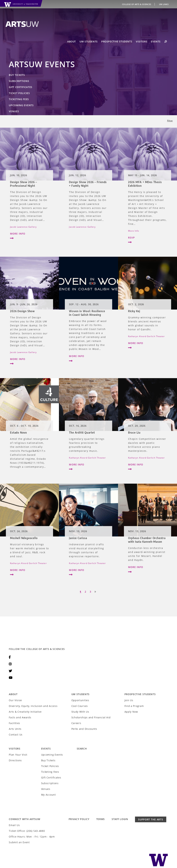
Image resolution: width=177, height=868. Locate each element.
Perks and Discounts (84, 729)
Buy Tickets (17, 75)
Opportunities (80, 700)
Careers (76, 723)
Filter (170, 121)
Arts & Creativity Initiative (25, 712)
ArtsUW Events (42, 64)
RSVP (148, 241)
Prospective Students (117, 41)
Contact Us (16, 735)
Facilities (14, 723)
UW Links (164, 4)
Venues (14, 111)
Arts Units (15, 729)
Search (82, 749)
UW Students (89, 41)
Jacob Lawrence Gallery (23, 227)
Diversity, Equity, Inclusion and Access (33, 706)
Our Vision (15, 700)
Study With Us (80, 712)
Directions (15, 760)
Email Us (14, 825)
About (72, 41)
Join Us (129, 700)
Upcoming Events (21, 105)
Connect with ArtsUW (24, 819)
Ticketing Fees (19, 99)
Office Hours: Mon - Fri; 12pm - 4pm (32, 837)
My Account (48, 795)
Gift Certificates (21, 87)
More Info (29, 237)
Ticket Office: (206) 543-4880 (27, 831)
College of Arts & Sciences (137, 4)
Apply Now (131, 712)
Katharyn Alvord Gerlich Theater (146, 336)
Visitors (142, 41)
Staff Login (120, 819)
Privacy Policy (79, 819)
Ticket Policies (19, 93)
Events (156, 41)
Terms (101, 819)
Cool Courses (80, 706)
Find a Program (134, 706)
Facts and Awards (20, 717)
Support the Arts (151, 819)
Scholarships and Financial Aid (91, 717)
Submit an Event (19, 842)
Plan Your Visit (18, 755)
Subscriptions (19, 81)
